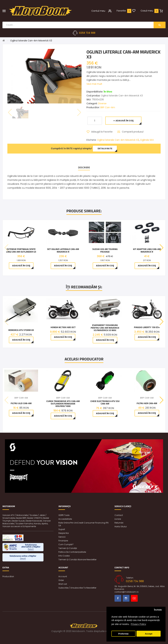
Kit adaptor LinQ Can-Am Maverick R (147, 250)
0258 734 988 (87, 33)
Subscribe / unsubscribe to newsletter (77, 588)
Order (61, 580)
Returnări (119, 523)
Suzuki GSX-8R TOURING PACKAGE (105, 250)
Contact (119, 515)
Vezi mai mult (94, 84)
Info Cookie (64, 556)
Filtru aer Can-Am (147, 403)
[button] (162, 248)
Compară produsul (133, 132)
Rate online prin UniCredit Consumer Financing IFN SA (83, 524)
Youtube (134, 598)
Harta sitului (121, 527)
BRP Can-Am (108, 107)
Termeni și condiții (68, 548)
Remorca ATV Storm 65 (21, 330)
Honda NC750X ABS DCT (63, 327)
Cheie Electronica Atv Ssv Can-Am (105, 402)
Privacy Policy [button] (138, 624)
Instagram (126, 598)
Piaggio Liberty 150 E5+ (147, 327)
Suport (62, 529)
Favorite (121, 11)
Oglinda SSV (147, 140)
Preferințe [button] (123, 634)
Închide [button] (158, 610)
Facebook (118, 598)
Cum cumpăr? (66, 544)
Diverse (102, 103)
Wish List (63, 584)
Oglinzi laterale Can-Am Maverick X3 (31, 41)
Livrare (118, 519)
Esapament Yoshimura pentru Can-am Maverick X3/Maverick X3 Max (105, 328)
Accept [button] (149, 634)
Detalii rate (105, 149)
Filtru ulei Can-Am (21, 403)
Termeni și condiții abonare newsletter (77, 560)
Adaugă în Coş (125, 121)
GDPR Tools (64, 515)
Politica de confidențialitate (72, 552)
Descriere (84, 167)
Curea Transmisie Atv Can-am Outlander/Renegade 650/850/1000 (63, 404)
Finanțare (63, 541)
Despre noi (64, 533)
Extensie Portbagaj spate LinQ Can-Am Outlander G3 (21, 250)
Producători (8, 576)
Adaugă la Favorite (102, 132)
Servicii (62, 537)
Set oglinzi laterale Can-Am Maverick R (63, 250)
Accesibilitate (65, 519)
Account (63, 576)
